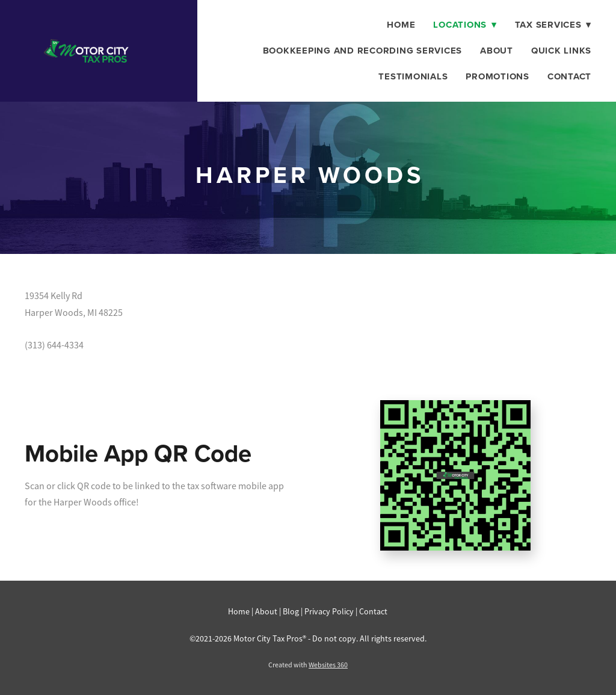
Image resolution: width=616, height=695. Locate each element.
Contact (569, 76)
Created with (308, 665)
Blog (291, 611)
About (497, 51)
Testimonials (413, 76)
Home (401, 25)
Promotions (497, 76)
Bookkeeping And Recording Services (363, 51)
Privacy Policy (329, 611)
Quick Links (561, 51)
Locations (465, 25)
